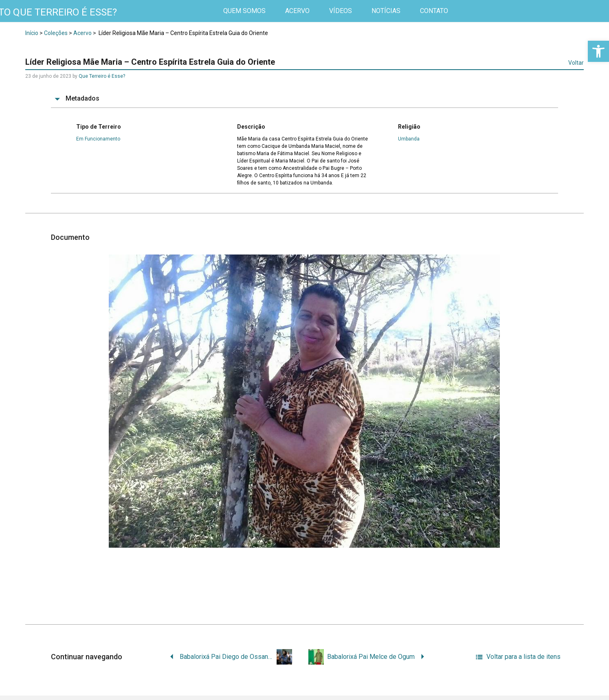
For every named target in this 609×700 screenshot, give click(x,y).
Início (32, 33)
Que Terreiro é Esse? (102, 76)
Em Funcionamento (98, 139)
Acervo (82, 33)
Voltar (576, 63)
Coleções (56, 33)
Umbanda (409, 139)
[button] (598, 51)
